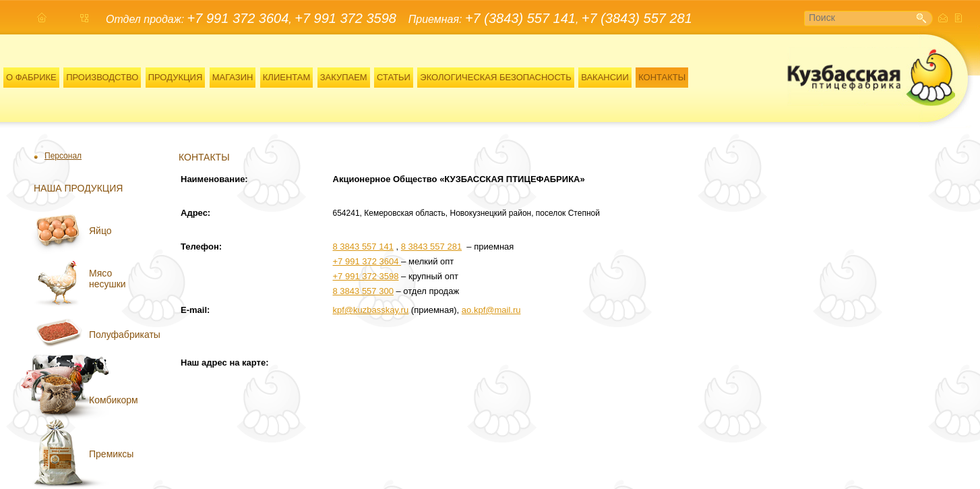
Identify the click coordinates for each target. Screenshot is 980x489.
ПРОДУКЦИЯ (176, 77)
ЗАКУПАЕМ (344, 77)
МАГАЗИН (233, 77)
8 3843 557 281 (431, 247)
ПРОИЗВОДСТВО (102, 77)
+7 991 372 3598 (345, 18)
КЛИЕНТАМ (287, 77)
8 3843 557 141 (363, 247)
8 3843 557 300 (363, 291)
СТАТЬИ (394, 77)
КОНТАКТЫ (662, 77)
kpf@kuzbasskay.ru (371, 310)
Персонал (63, 156)
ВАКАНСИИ (605, 77)
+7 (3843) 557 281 (637, 18)
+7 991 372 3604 (238, 18)
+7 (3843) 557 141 (520, 18)
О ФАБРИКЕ (31, 77)
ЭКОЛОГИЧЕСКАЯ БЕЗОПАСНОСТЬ (496, 77)
